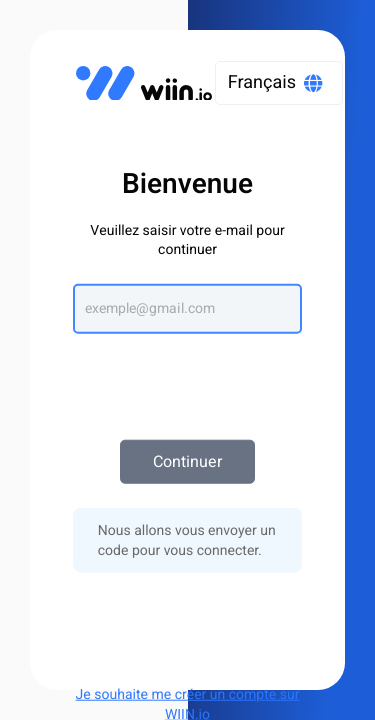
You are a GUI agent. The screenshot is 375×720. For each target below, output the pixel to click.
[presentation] (188, 377)
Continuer (187, 462)
